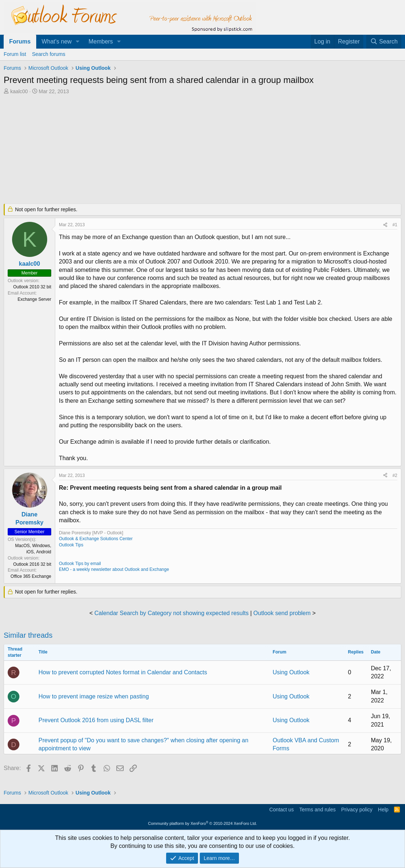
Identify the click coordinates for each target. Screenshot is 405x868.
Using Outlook (291, 672)
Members (101, 41)
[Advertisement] (181, 150)
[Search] (384, 42)
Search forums (48, 54)
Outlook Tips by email (80, 564)
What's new (57, 41)
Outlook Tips (71, 545)
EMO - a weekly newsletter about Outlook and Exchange (114, 569)
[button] (78, 42)
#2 (395, 475)
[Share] (385, 225)
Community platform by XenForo (203, 823)
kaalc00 (19, 91)
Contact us (282, 810)
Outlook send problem (282, 613)
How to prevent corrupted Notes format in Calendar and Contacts (123, 672)
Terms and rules (318, 810)
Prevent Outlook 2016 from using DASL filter (96, 720)
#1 (395, 225)
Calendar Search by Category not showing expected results (172, 613)
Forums (20, 41)
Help (383, 810)
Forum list (15, 54)
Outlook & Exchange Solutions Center (96, 539)
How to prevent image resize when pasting (94, 696)
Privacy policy (357, 810)
